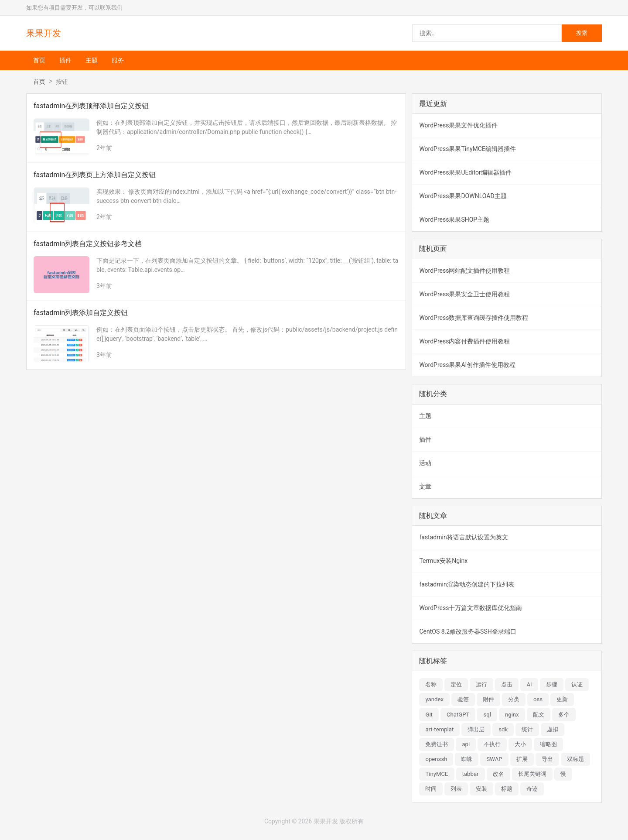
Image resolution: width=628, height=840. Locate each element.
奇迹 (532, 789)
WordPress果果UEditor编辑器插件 (465, 172)
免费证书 (437, 744)
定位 (456, 684)
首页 (39, 60)
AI (529, 684)
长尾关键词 (532, 774)
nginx (512, 715)
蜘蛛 (467, 759)
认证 (577, 684)
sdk (503, 729)
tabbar (471, 774)
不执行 (492, 744)
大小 (520, 744)
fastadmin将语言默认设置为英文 (463, 537)
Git (429, 715)
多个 (564, 715)
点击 (507, 684)
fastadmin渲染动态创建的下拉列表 (466, 584)
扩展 (522, 759)
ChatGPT (458, 715)
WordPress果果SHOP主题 (454, 219)
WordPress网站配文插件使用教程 (464, 271)
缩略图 (548, 744)
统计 (527, 729)
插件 (65, 60)
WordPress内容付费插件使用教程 (464, 341)
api (466, 744)
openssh (436, 759)
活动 (425, 463)
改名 (498, 774)
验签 (463, 699)
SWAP (494, 759)
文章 (425, 487)
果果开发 (44, 33)
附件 (488, 699)
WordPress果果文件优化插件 (458, 125)
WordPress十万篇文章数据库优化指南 (471, 608)
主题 (92, 60)
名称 (431, 684)
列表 (456, 789)
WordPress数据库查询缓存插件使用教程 (474, 318)
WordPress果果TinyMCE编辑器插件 (467, 149)
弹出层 (476, 729)
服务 (118, 60)
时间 (431, 789)
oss (538, 699)
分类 (514, 699)
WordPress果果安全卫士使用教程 (464, 294)
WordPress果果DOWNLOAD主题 (463, 196)
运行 (481, 684)
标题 (507, 789)
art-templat (439, 729)
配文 (539, 715)
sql (487, 715)
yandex (434, 699)
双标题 (575, 759)
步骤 (552, 684)
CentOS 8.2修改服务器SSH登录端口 (468, 631)
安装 (481, 789)
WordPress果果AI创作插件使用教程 (467, 365)
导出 (547, 759)
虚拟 (553, 729)
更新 (562, 699)
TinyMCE (437, 774)
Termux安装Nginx (443, 561)
